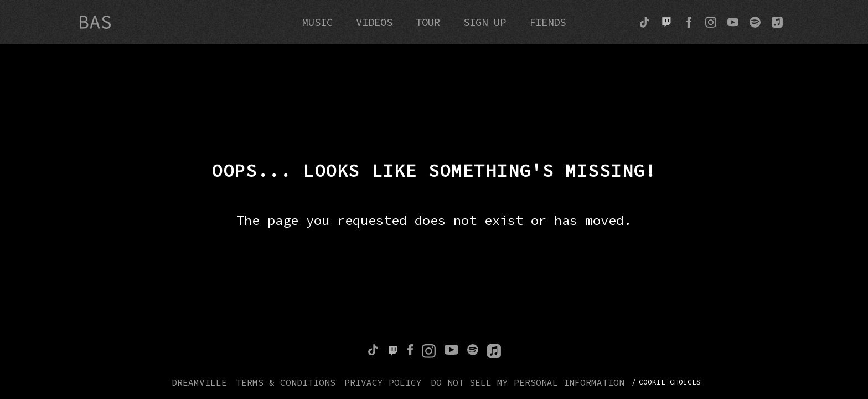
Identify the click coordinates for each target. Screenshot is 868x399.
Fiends (547, 22)
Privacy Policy (383, 382)
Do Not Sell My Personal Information (528, 382)
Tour (428, 22)
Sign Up (485, 22)
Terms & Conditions (286, 382)
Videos (374, 22)
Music (317, 22)
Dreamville (199, 382)
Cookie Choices (670, 382)
